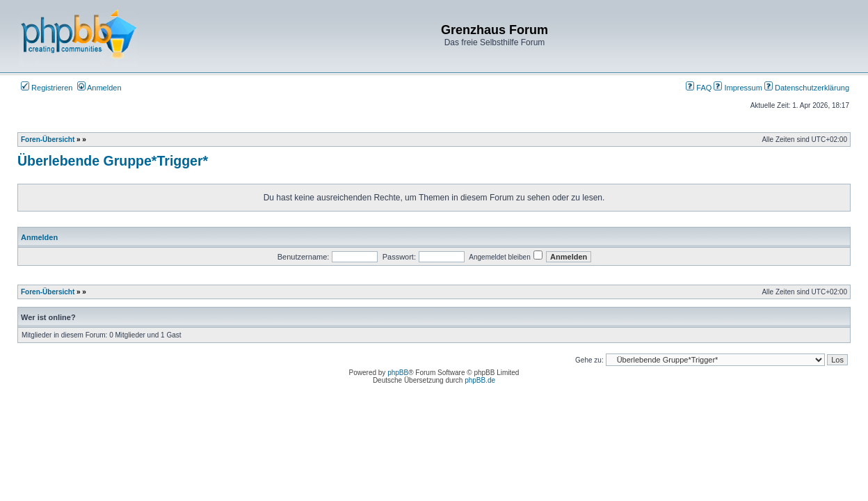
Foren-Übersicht (48, 140)
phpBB (398, 373)
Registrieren (47, 88)
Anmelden (99, 88)
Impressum (738, 88)
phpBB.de (480, 380)
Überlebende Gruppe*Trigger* (113, 161)
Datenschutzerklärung (807, 88)
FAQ (699, 88)
